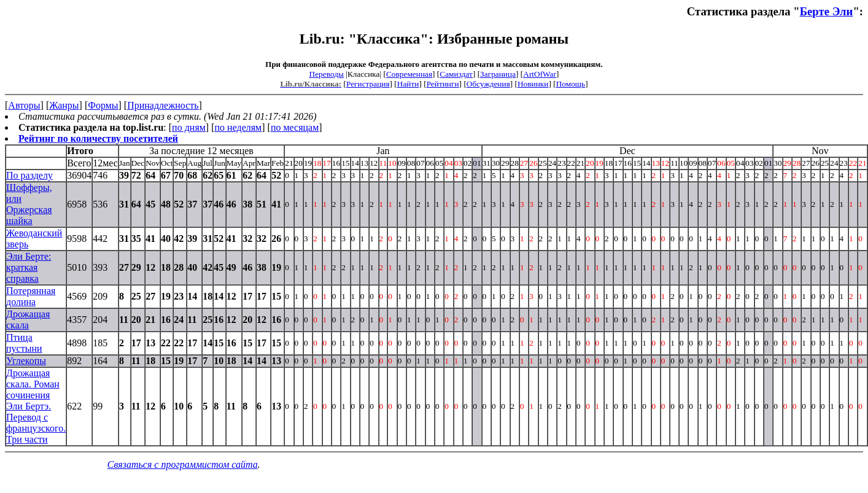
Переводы (327, 74)
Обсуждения (488, 84)
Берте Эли (827, 11)
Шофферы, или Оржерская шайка (29, 204)
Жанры (64, 105)
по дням (189, 127)
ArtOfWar (540, 74)
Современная (409, 74)
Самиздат (456, 74)
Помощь (571, 84)
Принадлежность (163, 105)
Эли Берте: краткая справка (29, 267)
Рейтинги (443, 84)
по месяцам (295, 127)
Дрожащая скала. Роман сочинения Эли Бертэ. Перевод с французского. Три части (36, 406)
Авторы (24, 105)
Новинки (533, 84)
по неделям (238, 127)
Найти (408, 84)
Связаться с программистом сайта (183, 464)
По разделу (29, 175)
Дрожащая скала (28, 320)
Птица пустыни (24, 343)
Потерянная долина (31, 296)
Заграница (498, 74)
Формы (103, 105)
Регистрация (368, 84)
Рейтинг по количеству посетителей (98, 138)
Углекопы (26, 361)
